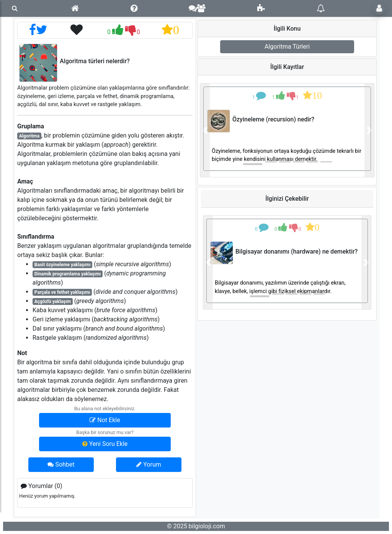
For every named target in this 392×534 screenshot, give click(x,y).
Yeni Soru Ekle (105, 444)
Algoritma (29, 136)
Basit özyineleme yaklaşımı (63, 265)
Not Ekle (105, 420)
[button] (205, 130)
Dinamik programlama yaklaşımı (68, 274)
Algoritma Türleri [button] (287, 47)
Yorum (149, 464)
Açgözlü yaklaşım (53, 301)
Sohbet (61, 464)
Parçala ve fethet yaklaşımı (62, 292)
